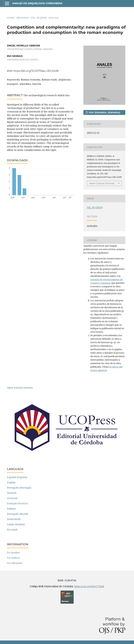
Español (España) (17, 477)
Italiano (11, 509)
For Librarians (15, 563)
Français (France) (17, 503)
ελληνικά (12, 498)
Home (11, 18)
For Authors (13, 558)
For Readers (13, 552)
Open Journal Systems (20, 388)
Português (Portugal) (19, 488)
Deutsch (12, 493)
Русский (12, 530)
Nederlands (14, 519)
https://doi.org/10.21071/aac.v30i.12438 (36, 71)
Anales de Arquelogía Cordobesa (37, 3)
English (11, 482)
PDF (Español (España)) (104, 112)
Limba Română (16, 524)
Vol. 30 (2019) (39, 18)
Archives (23, 18)
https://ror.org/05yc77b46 (89, 586)
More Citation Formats (102, 183)
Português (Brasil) (17, 514)
